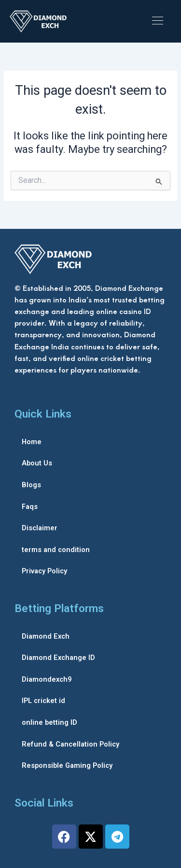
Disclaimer (40, 528)
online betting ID (49, 722)
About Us (37, 463)
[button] (157, 21)
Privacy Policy (44, 571)
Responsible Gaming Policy (67, 765)
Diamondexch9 (47, 679)
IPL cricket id (43, 701)
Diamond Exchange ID (58, 658)
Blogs (31, 485)
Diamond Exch (46, 636)
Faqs (30, 507)
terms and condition (56, 550)
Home (32, 442)
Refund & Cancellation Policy (70, 744)
